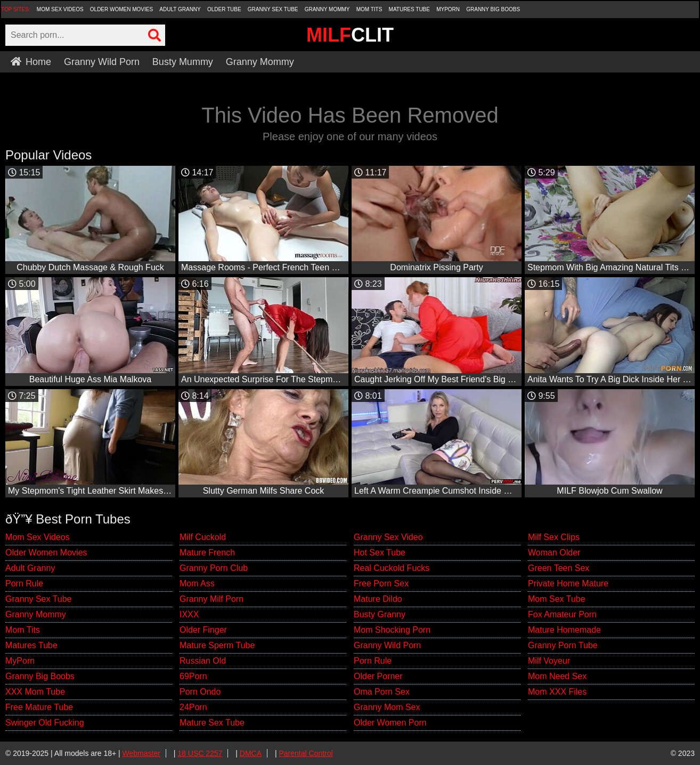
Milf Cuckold (203, 537)
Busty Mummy (183, 62)
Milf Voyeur (549, 661)
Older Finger (203, 630)
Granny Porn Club (214, 568)
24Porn (193, 707)
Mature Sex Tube (212, 723)
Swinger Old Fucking (45, 723)
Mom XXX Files (557, 692)
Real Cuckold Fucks (392, 568)
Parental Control (306, 753)
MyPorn (448, 9)
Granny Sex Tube (273, 9)
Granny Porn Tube (563, 645)
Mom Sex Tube (557, 599)
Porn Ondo (200, 692)
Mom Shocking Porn (392, 630)
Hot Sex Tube (380, 553)
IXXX (189, 614)
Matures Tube (409, 9)
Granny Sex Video (388, 537)
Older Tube (224, 9)
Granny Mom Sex (387, 707)
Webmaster (141, 753)
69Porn (193, 676)
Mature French (207, 553)
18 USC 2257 (200, 753)
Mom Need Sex (557, 676)
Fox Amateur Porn (562, 614)
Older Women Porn (390, 723)
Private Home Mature (568, 583)
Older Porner (378, 676)
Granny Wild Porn (102, 62)
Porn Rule (24, 583)
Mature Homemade (564, 630)
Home (31, 62)
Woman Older (554, 553)
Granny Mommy (327, 9)
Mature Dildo (378, 599)
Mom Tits (369, 9)
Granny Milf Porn (211, 599)
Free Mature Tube (39, 707)
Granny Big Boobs (493, 9)
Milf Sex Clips (554, 537)
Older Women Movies (121, 9)
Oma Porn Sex (382, 692)
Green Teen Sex (559, 568)
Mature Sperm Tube (217, 645)
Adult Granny (180, 9)
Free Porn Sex (381, 583)
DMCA (251, 753)
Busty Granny (380, 614)
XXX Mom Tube (35, 692)
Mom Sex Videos (60, 9)
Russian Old (203, 661)
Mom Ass (197, 583)
